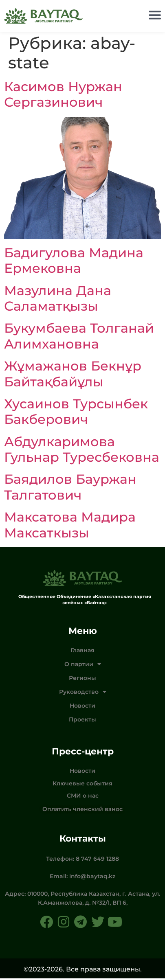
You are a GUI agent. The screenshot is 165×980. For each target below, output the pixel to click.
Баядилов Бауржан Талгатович (70, 488)
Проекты (82, 721)
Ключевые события (82, 785)
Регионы (82, 680)
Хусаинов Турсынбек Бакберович (76, 413)
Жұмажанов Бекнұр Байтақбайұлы (73, 375)
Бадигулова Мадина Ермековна (74, 262)
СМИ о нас (83, 797)
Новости (82, 707)
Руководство (83, 693)
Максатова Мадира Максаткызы (70, 526)
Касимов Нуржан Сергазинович (63, 96)
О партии (83, 666)
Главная (82, 652)
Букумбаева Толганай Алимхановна (79, 337)
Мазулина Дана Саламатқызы (58, 299)
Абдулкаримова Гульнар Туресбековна (82, 451)
